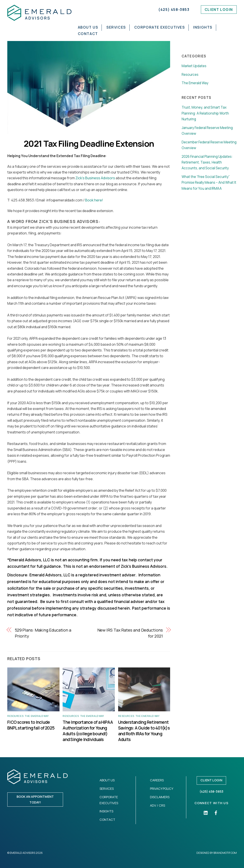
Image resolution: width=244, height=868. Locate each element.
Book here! (94, 200)
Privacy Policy (162, 789)
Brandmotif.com (225, 853)
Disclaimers (160, 797)
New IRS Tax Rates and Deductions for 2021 (130, 633)
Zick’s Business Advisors (95, 178)
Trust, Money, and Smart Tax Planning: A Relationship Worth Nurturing (205, 113)
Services (117, 27)
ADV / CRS (158, 805)
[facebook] (216, 812)
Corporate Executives (160, 27)
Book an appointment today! (35, 799)
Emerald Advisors (22, 853)
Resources (15, 716)
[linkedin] (206, 812)
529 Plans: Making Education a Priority (43, 633)
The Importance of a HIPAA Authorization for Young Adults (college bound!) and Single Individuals (88, 731)
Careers (157, 780)
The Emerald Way (37, 716)
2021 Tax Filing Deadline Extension (89, 143)
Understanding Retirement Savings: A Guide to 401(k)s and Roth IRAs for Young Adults (144, 731)
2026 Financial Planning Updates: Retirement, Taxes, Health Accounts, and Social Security (207, 162)
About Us (88, 27)
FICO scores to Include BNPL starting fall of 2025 (31, 725)
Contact (88, 34)
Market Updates (194, 66)
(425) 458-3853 (174, 10)
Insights (203, 27)
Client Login (219, 10)
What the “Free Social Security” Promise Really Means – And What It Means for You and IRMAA (209, 183)
